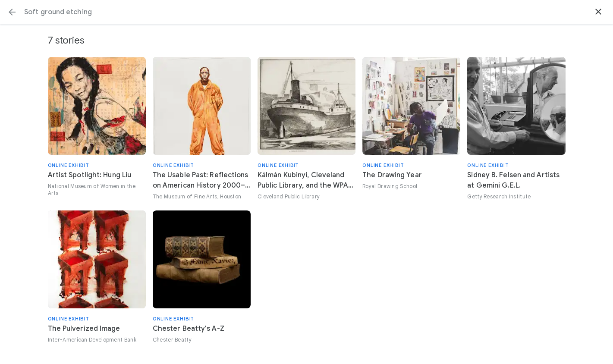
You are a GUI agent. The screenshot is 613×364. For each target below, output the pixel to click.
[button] (12, 12)
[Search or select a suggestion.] (306, 12)
